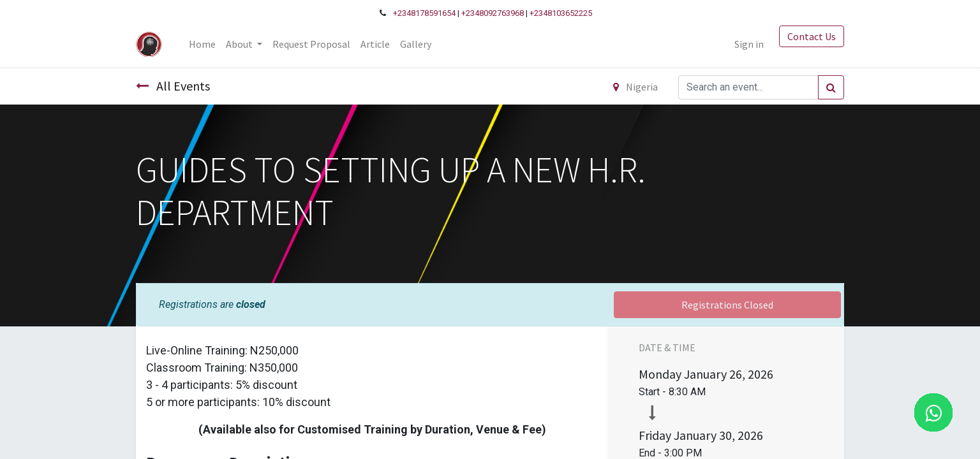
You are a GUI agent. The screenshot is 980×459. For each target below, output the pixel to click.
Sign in (749, 44)
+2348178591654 (424, 13)
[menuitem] (202, 44)
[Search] (831, 87)
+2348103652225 (561, 13)
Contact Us (812, 36)
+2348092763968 (493, 13)
